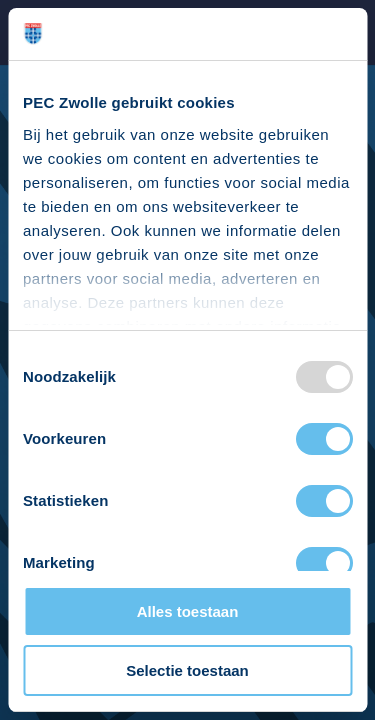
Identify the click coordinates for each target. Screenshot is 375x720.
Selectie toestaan (187, 670)
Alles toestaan (188, 611)
